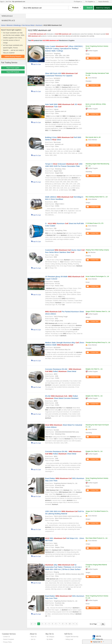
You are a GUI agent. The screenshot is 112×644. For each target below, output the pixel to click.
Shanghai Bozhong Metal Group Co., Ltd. (98, 342)
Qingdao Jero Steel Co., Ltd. (94, 369)
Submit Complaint (9, 639)
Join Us (33, 639)
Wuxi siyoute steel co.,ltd (93, 137)
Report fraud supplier (13, 68)
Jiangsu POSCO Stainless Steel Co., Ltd (98, 312)
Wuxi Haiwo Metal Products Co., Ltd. (97, 538)
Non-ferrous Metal (28, 25)
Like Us (98, 636)
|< (32, 624)
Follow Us (99, 639)
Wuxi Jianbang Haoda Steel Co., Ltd (96, 197)
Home (3, 25)
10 (70, 624)
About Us (33, 634)
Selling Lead (69, 639)
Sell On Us (68, 634)
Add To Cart (37, 64)
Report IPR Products (13, 72)
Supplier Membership (72, 637)
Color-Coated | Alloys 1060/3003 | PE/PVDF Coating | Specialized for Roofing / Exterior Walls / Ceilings (64, 48)
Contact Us (7, 637)
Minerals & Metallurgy (14, 25)
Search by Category (103, 8)
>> (73, 624)
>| (76, 624)
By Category (50, 637)
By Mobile (50, 639)
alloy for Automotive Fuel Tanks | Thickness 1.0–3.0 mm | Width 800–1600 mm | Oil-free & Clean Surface (63, 567)
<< (35, 624)
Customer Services (9, 634)
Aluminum (39, 25)
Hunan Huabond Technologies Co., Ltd (97, 276)
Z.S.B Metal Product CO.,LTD (94, 223)
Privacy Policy (7, 642)
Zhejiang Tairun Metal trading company (97, 250)
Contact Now (95, 58)
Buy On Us (50, 634)
